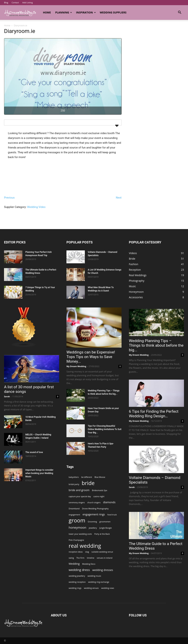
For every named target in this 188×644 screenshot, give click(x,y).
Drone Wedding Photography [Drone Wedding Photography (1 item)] (95, 509)
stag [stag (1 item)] (87, 552)
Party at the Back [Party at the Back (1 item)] (102, 534)
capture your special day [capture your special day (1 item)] (80, 496)
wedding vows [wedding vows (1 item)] (108, 588)
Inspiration (86, 12)
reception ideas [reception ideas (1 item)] (76, 552)
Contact (15, 2)
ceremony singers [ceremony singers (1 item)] (77, 503)
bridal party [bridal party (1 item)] (74, 484)
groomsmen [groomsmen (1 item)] (105, 522)
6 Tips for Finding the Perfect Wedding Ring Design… (154, 414)
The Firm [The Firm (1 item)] (80, 558)
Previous (9, 198)
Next (119, 198)
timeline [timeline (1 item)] (91, 558)
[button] (180, 13)
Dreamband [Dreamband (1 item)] (74, 509)
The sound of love (34, 452)
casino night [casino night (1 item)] (99, 496)
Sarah (7, 396)
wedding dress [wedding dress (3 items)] (79, 570)
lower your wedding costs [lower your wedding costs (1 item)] (80, 534)
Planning (64, 12)
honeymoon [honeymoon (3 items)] (77, 527)
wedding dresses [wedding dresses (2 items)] (103, 570)
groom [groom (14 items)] (77, 520)
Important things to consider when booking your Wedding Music (39, 473)
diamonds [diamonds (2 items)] (109, 502)
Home (47, 12)
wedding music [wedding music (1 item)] (94, 576)
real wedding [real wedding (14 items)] (85, 546)
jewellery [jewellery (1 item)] (93, 528)
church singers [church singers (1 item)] (94, 503)
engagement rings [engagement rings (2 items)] (94, 514)
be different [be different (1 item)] (87, 477)
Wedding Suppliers (113, 12)
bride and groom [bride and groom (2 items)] (79, 490)
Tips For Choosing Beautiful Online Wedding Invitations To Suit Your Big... (105, 429)
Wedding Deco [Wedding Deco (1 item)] (89, 564)
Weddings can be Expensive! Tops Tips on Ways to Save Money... (91, 357)
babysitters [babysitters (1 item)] (74, 477)
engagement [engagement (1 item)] (74, 515)
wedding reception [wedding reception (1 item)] (77, 582)
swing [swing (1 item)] (71, 558)
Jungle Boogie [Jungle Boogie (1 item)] (105, 528)
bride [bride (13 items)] (88, 483)
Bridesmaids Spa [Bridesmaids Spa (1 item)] (100, 490)
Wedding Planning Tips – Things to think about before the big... (156, 345)
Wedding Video (36, 207)
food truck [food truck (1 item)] (112, 515)
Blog (6, 2)
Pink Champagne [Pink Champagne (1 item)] (76, 540)
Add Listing (28, 2)
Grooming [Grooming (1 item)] (92, 522)
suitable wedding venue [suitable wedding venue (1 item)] (102, 552)
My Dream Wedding (76, 366)
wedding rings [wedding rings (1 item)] (75, 588)
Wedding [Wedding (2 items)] (74, 564)
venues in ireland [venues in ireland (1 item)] (105, 558)
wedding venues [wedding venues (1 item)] (91, 588)
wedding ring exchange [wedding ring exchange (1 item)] (99, 582)
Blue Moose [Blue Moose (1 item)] (100, 477)
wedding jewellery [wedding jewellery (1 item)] (77, 576)
